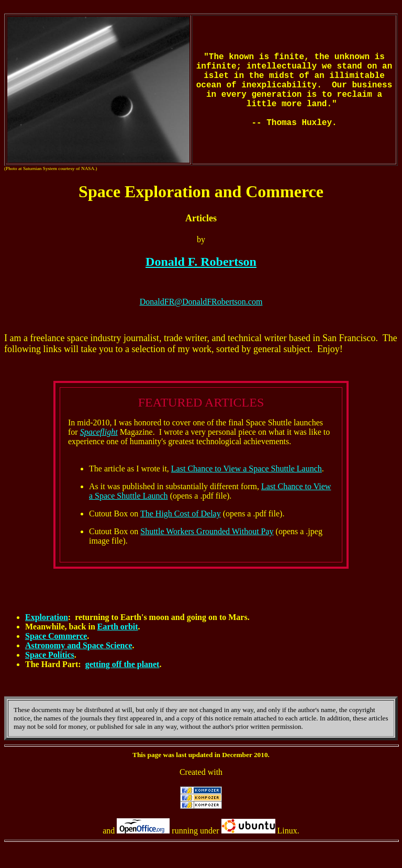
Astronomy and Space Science (79, 645)
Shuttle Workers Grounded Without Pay (207, 531)
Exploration (47, 617)
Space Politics (50, 655)
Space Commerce (56, 636)
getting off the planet (122, 664)
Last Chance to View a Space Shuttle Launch (247, 469)
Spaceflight (99, 432)
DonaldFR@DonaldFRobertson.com (201, 302)
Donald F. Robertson (201, 262)
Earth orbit (118, 627)
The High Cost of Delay (181, 514)
